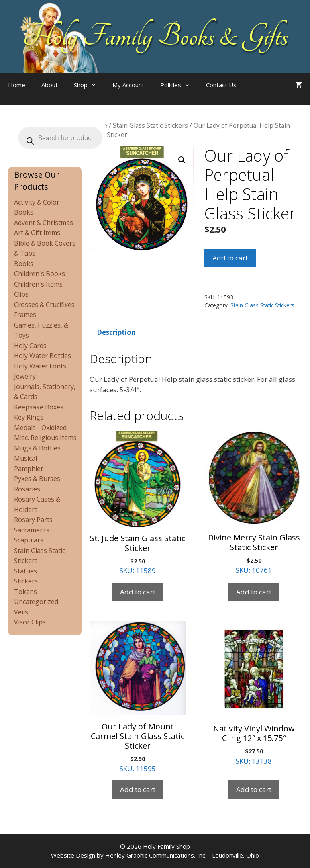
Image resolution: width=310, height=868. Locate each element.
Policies (179, 85)
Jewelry (25, 376)
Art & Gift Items (37, 233)
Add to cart (230, 258)
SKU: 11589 (138, 503)
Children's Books (40, 274)
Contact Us (221, 85)
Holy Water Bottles (43, 356)
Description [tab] (116, 332)
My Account (128, 85)
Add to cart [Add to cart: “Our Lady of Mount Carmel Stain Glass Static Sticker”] (138, 789)
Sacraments (32, 530)
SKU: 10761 (254, 503)
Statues (25, 571)
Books (24, 264)
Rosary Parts (33, 520)
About (50, 85)
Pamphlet (29, 469)
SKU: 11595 (138, 697)
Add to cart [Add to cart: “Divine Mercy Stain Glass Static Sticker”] (254, 592)
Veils (21, 612)
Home (17, 85)
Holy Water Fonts (40, 366)
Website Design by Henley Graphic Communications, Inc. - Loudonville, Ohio (155, 855)
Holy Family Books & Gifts (155, 36)
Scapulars (29, 540)
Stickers (26, 581)
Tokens (25, 592)
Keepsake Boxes (39, 407)
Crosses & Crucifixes (44, 305)
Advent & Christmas (44, 223)
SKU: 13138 (254, 693)
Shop (89, 85)
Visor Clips (30, 622)
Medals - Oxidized (40, 428)
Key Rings (29, 417)
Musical (25, 458)
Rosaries (27, 489)
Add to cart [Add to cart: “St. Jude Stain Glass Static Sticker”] (138, 592)
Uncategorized (36, 602)
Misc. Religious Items (45, 438)
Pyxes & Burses (37, 479)
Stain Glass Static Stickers (150, 125)
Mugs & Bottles (37, 448)
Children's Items (38, 284)
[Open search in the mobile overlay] (261, 93)
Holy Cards (30, 346)
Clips (21, 294)
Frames (25, 315)
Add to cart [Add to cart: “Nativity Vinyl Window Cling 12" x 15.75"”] (254, 789)
